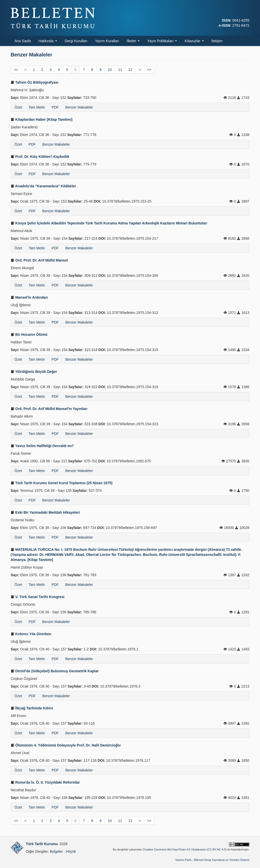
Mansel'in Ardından (29, 297)
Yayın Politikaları (162, 41)
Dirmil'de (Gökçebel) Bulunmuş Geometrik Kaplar (55, 671)
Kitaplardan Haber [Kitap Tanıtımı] (42, 119)
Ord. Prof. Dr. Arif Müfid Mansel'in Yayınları (49, 409)
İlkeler (133, 41)
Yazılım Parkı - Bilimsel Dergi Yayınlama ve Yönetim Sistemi (212, 860)
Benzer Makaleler (79, 107)
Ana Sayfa (23, 41)
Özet (18, 107)
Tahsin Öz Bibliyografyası (35, 82)
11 (120, 70)
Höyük (71, 851)
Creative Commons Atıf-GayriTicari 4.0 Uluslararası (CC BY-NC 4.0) (185, 849)
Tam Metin (37, 107)
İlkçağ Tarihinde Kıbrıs (32, 708)
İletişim (217, 41)
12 (131, 70)
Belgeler (56, 851)
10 (110, 70)
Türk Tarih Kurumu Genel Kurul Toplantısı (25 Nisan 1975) (62, 483)
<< (16, 70)
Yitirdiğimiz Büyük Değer (34, 372)
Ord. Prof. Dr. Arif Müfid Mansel (39, 260)
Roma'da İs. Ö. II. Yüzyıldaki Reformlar (45, 782)
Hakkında (48, 41)
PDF (55, 107)
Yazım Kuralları (107, 41)
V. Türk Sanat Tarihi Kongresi (38, 597)
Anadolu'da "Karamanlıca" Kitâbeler (43, 186)
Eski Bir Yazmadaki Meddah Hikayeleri (45, 512)
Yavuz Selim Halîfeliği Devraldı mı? (42, 446)
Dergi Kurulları (76, 41)
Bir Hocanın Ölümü (29, 334)
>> (149, 70)
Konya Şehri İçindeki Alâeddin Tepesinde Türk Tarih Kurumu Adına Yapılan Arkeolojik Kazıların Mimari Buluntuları (109, 223)
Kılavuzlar (194, 41)
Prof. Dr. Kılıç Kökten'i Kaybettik (40, 157)
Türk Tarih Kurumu (42, 844)
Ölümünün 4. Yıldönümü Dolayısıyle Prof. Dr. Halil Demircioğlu (66, 745)
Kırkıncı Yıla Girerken (31, 634)
